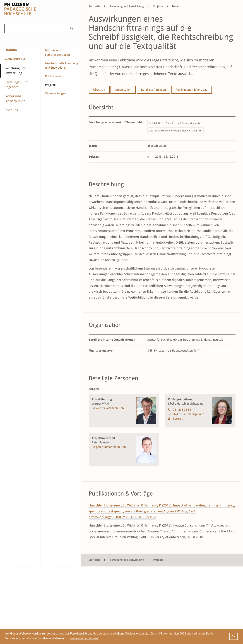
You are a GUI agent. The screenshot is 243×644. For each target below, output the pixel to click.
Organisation (123, 90)
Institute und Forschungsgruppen (57, 53)
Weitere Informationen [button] (84, 638)
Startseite (95, 6)
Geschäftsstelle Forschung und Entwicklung (62, 65)
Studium (11, 50)
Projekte (50, 85)
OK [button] (234, 636)
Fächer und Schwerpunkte (15, 98)
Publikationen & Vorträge (192, 90)
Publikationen (54, 76)
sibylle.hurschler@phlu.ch (188, 414)
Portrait (177, 419)
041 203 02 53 (182, 410)
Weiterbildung (15, 59)
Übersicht (99, 90)
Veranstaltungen (56, 93)
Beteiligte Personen (153, 90)
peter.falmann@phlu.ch (111, 447)
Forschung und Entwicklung (15, 71)
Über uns (11, 110)
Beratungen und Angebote (16, 85)
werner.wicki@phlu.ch (110, 408)
